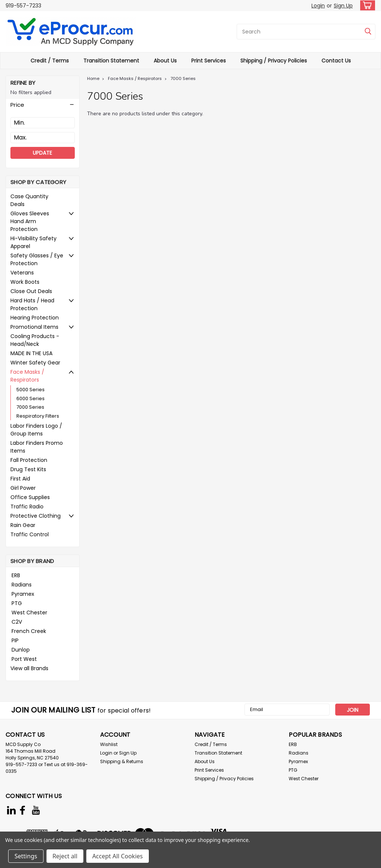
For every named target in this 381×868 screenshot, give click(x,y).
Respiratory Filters (38, 416)
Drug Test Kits (28, 469)
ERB (16, 575)
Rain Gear (23, 525)
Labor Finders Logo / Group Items (36, 430)
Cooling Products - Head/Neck (35, 340)
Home (93, 78)
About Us (165, 61)
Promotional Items (34, 327)
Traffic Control (30, 534)
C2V (17, 622)
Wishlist (109, 744)
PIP (15, 640)
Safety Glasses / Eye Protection (37, 259)
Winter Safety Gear (35, 363)
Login (318, 6)
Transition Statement (111, 61)
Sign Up (343, 6)
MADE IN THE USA (31, 353)
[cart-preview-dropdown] (366, 5)
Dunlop (21, 650)
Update (42, 153)
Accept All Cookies (118, 856)
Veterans (22, 273)
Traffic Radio (27, 507)
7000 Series (30, 407)
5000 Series (31, 390)
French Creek (29, 631)
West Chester (29, 613)
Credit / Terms (50, 61)
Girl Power (23, 488)
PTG (17, 603)
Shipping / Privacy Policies (274, 61)
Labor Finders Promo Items (37, 447)
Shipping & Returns (122, 761)
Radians (22, 585)
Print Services (209, 61)
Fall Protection (29, 460)
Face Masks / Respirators (27, 376)
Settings (26, 856)
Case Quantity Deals (29, 200)
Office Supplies (30, 497)
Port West (24, 659)
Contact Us (336, 61)
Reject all (65, 856)
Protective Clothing (36, 516)
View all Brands (29, 668)
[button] (43, 105)
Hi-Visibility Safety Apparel (33, 242)
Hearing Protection (35, 318)
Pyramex (23, 594)
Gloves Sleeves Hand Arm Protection (30, 221)
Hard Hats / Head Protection (32, 304)
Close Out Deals (31, 291)
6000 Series (31, 398)
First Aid (20, 479)
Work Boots (25, 282)
